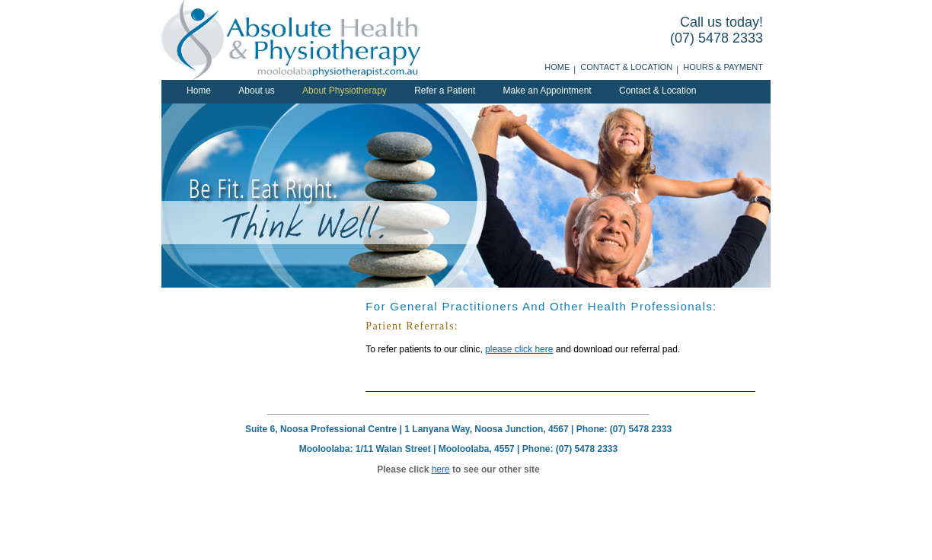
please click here (519, 349)
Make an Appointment (547, 91)
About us (256, 91)
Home (557, 67)
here (441, 469)
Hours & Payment (723, 67)
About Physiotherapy (345, 91)
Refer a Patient (445, 91)
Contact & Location (626, 67)
